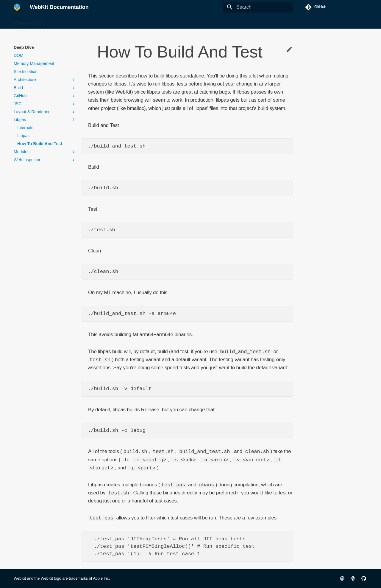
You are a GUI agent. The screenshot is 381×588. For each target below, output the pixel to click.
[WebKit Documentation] (17, 7)
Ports (203, 22)
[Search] (258, 7)
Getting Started (127, 22)
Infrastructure (160, 22)
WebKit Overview (30, 22)
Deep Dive (96, 22)
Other (185, 22)
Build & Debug (66, 22)
